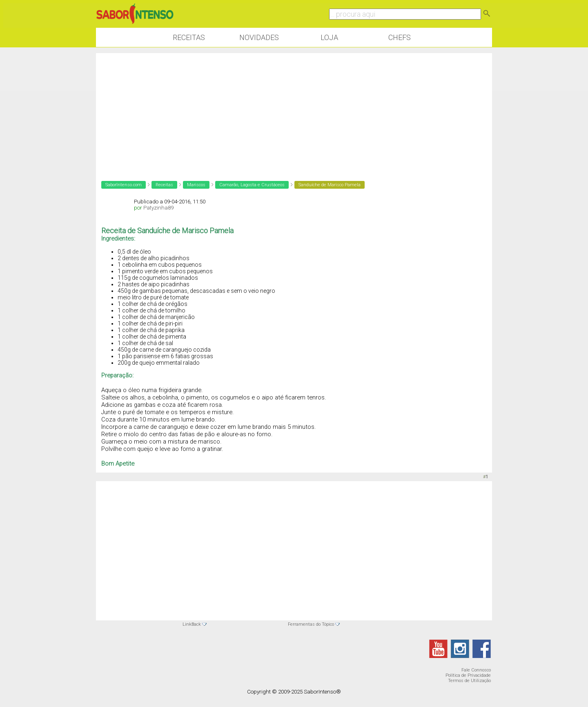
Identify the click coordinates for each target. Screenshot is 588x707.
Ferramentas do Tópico (311, 624)
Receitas (189, 37)
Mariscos (196, 185)
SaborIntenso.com (124, 185)
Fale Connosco (476, 670)
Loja (329, 37)
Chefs (400, 37)
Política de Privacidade (468, 675)
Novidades (259, 37)
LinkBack (192, 624)
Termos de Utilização (469, 681)
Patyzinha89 (158, 208)
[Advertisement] (294, 110)
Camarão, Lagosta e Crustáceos (252, 185)
